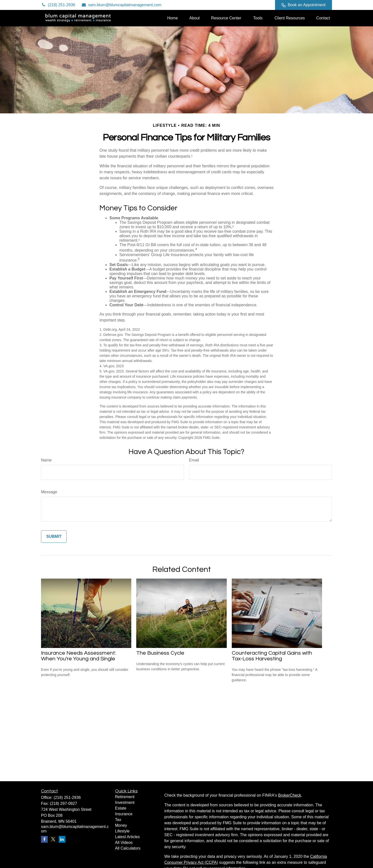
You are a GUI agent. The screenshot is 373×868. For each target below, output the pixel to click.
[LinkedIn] (251, 5)
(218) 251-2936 (58, 5)
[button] (172, 18)
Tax (118, 820)
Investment (125, 802)
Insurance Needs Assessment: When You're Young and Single (78, 656)
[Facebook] (264, 5)
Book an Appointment (303, 5)
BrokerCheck (289, 795)
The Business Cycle (160, 653)
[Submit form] (54, 537)
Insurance (124, 814)
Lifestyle (122, 831)
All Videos (124, 843)
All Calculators (128, 848)
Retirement (125, 797)
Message (49, 492)
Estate (121, 808)
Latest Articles (128, 837)
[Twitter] (237, 5)
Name (46, 460)
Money (121, 825)
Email (194, 460)
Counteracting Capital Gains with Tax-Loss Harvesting (272, 656)
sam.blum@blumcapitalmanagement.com (121, 5)
